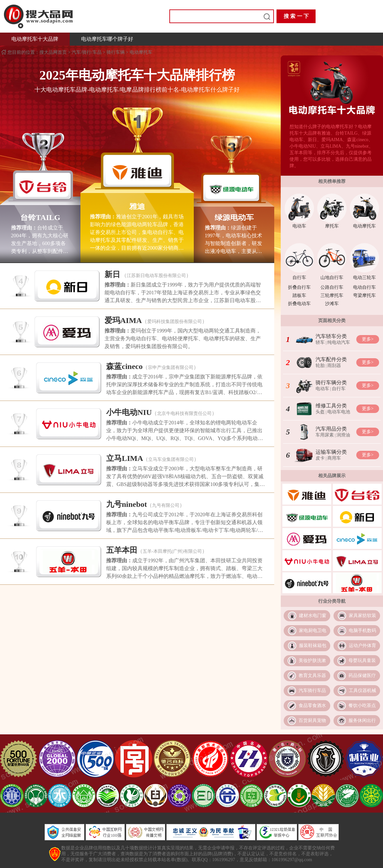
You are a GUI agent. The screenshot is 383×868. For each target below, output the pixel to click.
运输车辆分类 (331, 452)
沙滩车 (332, 304)
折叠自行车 (299, 287)
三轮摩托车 (332, 295)
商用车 (334, 458)
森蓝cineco (124, 366)
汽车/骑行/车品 (87, 52)
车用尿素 (325, 435)
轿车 (320, 342)
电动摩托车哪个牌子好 (107, 39)
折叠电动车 (299, 304)
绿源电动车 (234, 217)
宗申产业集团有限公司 (171, 368)
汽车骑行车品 (312, 691)
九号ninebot (127, 504)
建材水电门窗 (313, 616)
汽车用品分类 (331, 429)
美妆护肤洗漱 (312, 661)
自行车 (299, 278)
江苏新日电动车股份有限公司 (156, 276)
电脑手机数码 (362, 631)
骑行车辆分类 (331, 383)
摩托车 (332, 226)
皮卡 (320, 458)
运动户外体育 (362, 646)
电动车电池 (339, 412)
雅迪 (137, 206)
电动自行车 (364, 287)
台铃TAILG (40, 217)
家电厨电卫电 (313, 631)
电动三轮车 (364, 278)
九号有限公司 (166, 505)
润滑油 (343, 435)
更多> (368, 339)
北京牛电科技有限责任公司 (184, 413)
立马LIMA (125, 458)
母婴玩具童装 (362, 661)
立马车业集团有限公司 (171, 459)
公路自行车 (332, 287)
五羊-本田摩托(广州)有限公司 (172, 551)
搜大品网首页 (54, 52)
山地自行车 (332, 278)
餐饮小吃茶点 (362, 706)
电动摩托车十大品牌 (35, 39)
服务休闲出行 (362, 721)
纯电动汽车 (339, 342)
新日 (112, 274)
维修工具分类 (331, 406)
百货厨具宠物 (312, 721)
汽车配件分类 (331, 359)
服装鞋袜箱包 (313, 646)
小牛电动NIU (129, 412)
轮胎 (320, 366)
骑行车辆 (116, 52)
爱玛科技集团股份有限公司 (175, 322)
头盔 (320, 412)
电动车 (299, 226)
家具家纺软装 (362, 616)
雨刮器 (334, 366)
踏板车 (299, 295)
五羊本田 (122, 550)
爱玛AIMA (123, 320)
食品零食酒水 (312, 706)
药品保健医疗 (362, 676)
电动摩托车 (141, 52)
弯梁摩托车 (364, 295)
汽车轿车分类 (331, 336)
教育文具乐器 (312, 676)
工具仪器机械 (362, 691)
